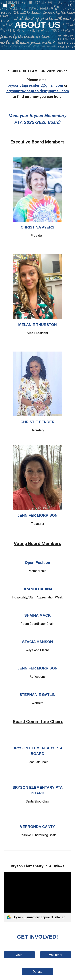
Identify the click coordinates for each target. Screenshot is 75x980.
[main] (38, 25)
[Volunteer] (56, 955)
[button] (5, 6)
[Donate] (37, 972)
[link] (38, 897)
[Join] (19, 955)
